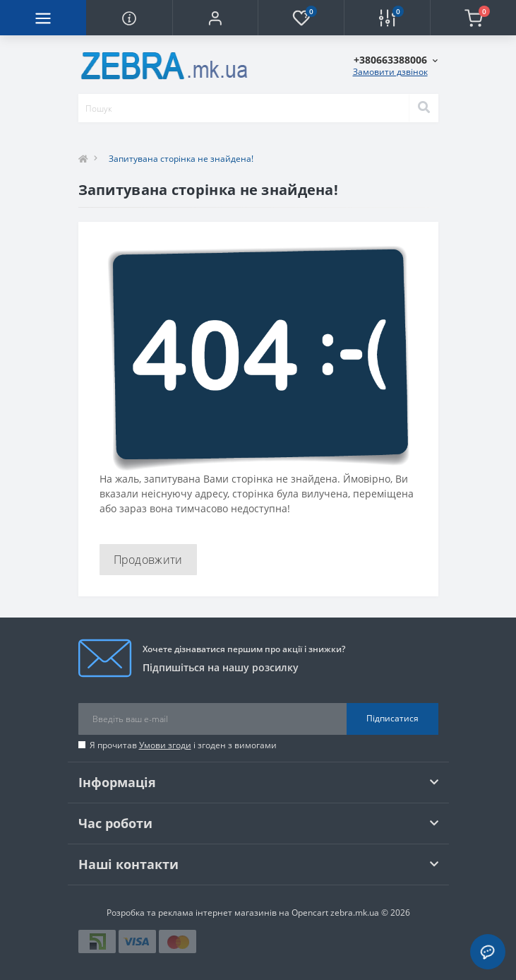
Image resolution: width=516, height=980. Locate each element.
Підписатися (392, 718)
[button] (215, 18)
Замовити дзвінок (390, 72)
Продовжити (148, 560)
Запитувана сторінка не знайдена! (181, 159)
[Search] (424, 108)
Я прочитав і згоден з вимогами (183, 745)
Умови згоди (165, 745)
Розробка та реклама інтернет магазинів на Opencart (217, 913)
